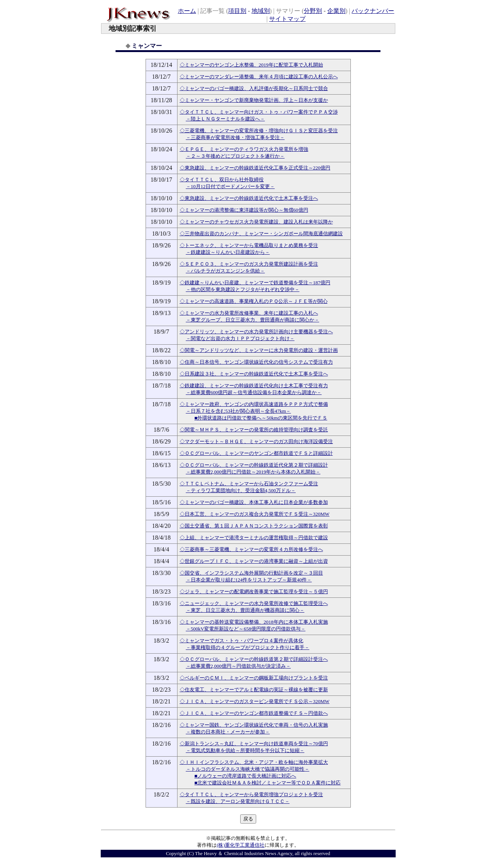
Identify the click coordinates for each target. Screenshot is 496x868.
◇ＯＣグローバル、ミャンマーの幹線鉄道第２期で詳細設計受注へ (254, 659)
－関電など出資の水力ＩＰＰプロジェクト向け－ (240, 338)
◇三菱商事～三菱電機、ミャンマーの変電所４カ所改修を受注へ (251, 549)
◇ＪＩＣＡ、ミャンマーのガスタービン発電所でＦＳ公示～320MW (255, 701)
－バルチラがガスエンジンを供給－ (225, 271)
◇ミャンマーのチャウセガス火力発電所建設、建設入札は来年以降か (256, 222)
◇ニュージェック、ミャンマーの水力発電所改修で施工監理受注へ (254, 603)
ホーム (187, 11)
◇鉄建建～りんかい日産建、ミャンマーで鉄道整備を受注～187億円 (255, 283)
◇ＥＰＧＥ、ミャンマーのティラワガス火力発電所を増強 (244, 149)
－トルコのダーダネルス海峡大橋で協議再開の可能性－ (248, 769)
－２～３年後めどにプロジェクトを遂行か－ (235, 156)
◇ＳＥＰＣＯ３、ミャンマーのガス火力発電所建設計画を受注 (249, 264)
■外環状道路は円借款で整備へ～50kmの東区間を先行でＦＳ (261, 418)
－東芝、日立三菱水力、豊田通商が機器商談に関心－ (245, 610)
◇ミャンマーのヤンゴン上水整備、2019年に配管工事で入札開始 (251, 65)
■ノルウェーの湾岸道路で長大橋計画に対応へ (246, 776)
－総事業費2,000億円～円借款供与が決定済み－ (238, 666)
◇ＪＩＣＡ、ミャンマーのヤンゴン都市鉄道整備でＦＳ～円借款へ (254, 713)
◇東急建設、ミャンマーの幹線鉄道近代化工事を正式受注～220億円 (255, 168)
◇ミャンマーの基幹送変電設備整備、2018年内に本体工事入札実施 (254, 622)
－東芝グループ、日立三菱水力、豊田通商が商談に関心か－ (253, 320)
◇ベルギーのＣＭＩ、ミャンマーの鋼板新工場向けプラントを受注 (254, 678)
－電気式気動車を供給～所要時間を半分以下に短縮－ (245, 750)
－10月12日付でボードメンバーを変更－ (230, 186)
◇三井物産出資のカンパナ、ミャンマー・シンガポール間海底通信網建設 (261, 234)
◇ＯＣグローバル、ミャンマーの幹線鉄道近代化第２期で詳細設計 (254, 465)
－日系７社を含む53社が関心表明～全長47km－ (238, 411)
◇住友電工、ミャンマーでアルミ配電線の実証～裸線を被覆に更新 (254, 690)
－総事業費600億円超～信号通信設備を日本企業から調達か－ (254, 392)
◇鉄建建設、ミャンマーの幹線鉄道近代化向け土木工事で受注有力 (254, 386)
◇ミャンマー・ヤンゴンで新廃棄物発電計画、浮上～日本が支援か (254, 100)
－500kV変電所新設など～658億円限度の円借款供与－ (246, 629)
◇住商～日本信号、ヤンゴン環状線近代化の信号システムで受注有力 (256, 362)
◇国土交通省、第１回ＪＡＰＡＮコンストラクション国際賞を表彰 (254, 526)
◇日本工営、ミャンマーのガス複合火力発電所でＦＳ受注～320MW (255, 514)
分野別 (313, 11)
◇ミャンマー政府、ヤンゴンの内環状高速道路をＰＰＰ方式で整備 (254, 404)
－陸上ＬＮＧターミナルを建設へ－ (225, 119)
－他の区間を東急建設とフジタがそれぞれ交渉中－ (243, 289)
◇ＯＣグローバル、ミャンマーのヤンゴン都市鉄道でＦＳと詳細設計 (256, 453)
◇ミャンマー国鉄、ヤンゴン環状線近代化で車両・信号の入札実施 (254, 725)
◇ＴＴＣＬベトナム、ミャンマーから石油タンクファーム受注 (249, 484)
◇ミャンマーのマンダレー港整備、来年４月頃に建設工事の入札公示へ (259, 77)
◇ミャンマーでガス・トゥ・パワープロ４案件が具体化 (242, 641)
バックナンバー (373, 11)
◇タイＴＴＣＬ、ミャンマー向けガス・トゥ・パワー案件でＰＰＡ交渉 (259, 112)
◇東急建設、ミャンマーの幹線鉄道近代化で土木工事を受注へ (249, 198)
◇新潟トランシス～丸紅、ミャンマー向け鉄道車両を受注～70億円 (254, 744)
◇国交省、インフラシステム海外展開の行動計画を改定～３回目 (251, 573)
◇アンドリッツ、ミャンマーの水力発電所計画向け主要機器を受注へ (256, 332)
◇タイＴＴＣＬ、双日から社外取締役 (222, 180)
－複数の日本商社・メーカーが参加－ (228, 732)
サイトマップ (287, 19)
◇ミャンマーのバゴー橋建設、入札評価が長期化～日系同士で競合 (254, 88)
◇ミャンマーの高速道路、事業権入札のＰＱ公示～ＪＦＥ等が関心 (254, 301)
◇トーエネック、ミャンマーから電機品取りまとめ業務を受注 (249, 245)
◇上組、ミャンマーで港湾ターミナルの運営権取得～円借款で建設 (254, 538)
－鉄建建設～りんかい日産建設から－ (228, 252)
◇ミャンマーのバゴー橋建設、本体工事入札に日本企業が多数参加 (254, 502)
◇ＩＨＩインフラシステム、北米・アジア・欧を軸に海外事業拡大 (254, 762)
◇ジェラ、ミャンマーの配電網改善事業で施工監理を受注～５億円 (254, 592)
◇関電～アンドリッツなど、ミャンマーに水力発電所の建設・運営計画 (259, 350)
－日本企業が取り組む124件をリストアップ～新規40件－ (249, 580)
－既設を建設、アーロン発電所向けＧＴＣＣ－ (238, 801)
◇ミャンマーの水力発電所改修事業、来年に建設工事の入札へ (249, 313)
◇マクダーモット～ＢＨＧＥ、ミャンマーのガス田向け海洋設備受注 (256, 441)
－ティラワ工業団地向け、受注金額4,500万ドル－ (241, 490)
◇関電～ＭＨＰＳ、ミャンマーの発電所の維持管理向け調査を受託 (254, 430)
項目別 (237, 11)
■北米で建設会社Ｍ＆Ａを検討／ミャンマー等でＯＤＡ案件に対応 (268, 783)
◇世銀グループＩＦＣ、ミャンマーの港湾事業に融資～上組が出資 (254, 561)
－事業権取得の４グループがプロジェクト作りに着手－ (248, 647)
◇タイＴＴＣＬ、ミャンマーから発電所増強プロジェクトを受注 (251, 794)
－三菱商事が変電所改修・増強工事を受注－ (235, 137)
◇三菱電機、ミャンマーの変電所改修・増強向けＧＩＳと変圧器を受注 (259, 131)
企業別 (336, 11)
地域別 (261, 11)
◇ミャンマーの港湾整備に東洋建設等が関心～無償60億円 (244, 210)
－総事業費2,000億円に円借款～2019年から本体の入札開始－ (253, 472)
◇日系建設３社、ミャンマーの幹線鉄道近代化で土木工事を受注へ (254, 374)
